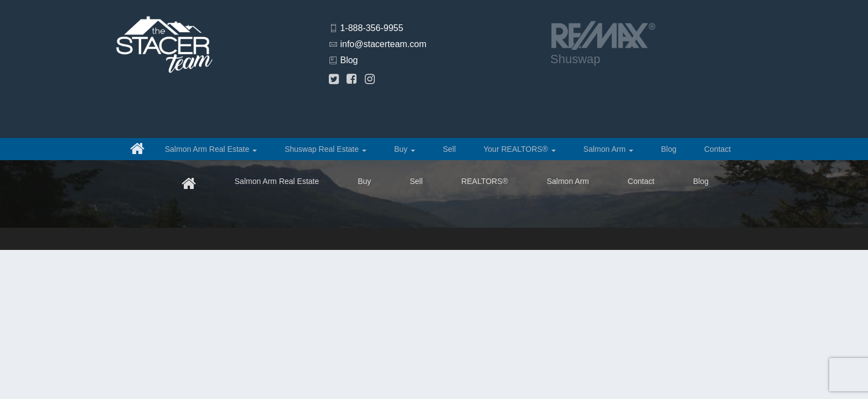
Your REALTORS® (520, 149)
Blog (349, 60)
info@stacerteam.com (383, 44)
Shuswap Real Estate (325, 149)
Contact (717, 149)
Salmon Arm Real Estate (211, 149)
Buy (405, 149)
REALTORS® (485, 181)
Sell (449, 149)
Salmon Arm (608, 149)
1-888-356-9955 (371, 28)
